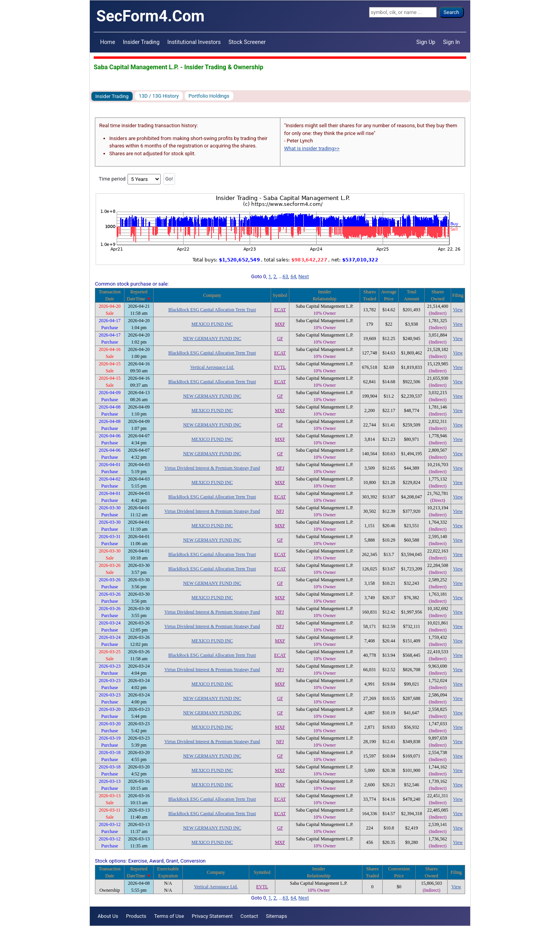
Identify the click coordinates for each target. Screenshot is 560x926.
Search (451, 12)
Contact (249, 916)
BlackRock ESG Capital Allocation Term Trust (212, 310)
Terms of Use (169, 916)
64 (293, 276)
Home (108, 42)
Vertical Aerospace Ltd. (212, 367)
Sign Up (426, 42)
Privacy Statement (212, 916)
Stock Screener (247, 42)
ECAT (280, 310)
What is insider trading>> (312, 148)
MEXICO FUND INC (212, 324)
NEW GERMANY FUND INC (212, 338)
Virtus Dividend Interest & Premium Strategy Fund (212, 468)
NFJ (280, 511)
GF (280, 338)
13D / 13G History (159, 96)
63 (285, 276)
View (458, 310)
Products (136, 916)
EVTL (280, 367)
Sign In (451, 42)
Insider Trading (141, 42)
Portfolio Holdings (209, 96)
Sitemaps (277, 916)
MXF (280, 324)
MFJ (280, 468)
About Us (108, 916)
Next (304, 276)
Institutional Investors (194, 42)
